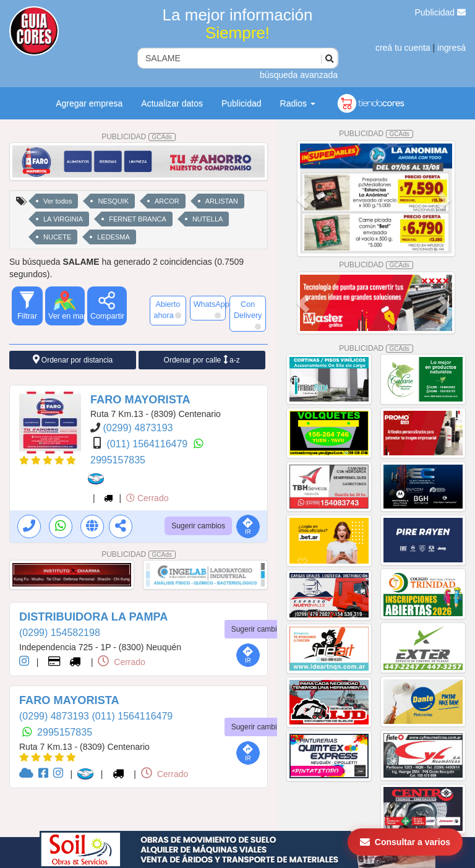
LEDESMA (113, 237)
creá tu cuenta (403, 48)
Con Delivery (248, 315)
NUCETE (57, 237)
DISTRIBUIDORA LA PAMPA (93, 617)
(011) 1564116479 (148, 444)
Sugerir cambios (198, 526)
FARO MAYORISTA (140, 400)
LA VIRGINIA (63, 219)
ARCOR (167, 201)
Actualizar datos (172, 103)
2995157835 (118, 460)
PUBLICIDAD (139, 137)
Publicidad (441, 12)
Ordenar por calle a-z (202, 360)
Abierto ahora (167, 310)
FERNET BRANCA (138, 219)
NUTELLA (208, 219)
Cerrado (147, 498)
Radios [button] (298, 103)
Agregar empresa (89, 103)
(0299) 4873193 (138, 428)
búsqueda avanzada (299, 75)
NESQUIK (113, 201)
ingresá (451, 48)
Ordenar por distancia (73, 360)
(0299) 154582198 (60, 633)
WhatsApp (210, 309)
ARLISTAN (222, 201)
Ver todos (58, 201)
